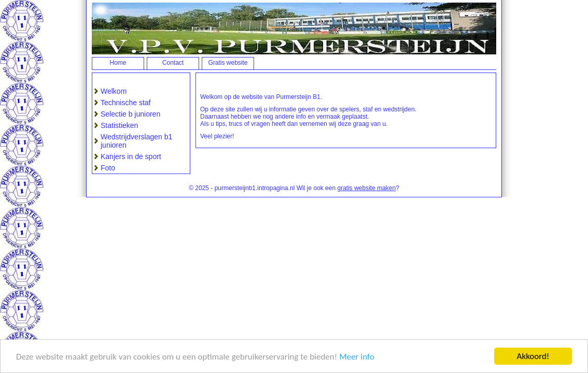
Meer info (357, 357)
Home (118, 63)
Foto (108, 168)
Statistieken (119, 125)
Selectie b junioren (130, 114)
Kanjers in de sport (131, 156)
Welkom (114, 91)
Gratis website (228, 63)
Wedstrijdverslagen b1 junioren (136, 141)
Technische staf (126, 103)
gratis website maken (366, 188)
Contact (173, 63)
